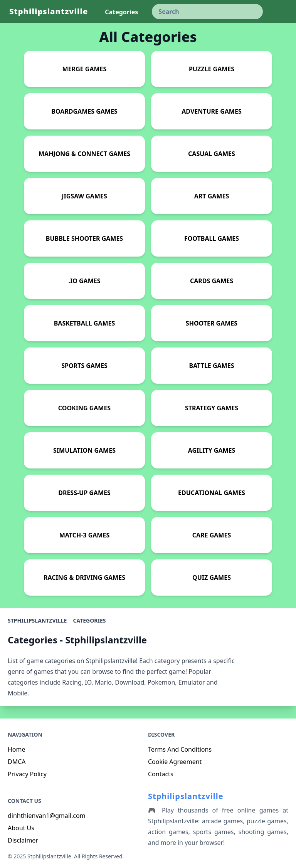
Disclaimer (23, 840)
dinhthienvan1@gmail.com (47, 816)
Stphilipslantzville (49, 11)
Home (17, 749)
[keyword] (207, 12)
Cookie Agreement (175, 762)
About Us (21, 828)
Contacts (161, 774)
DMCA (17, 762)
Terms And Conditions (180, 749)
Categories (89, 620)
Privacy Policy (27, 774)
